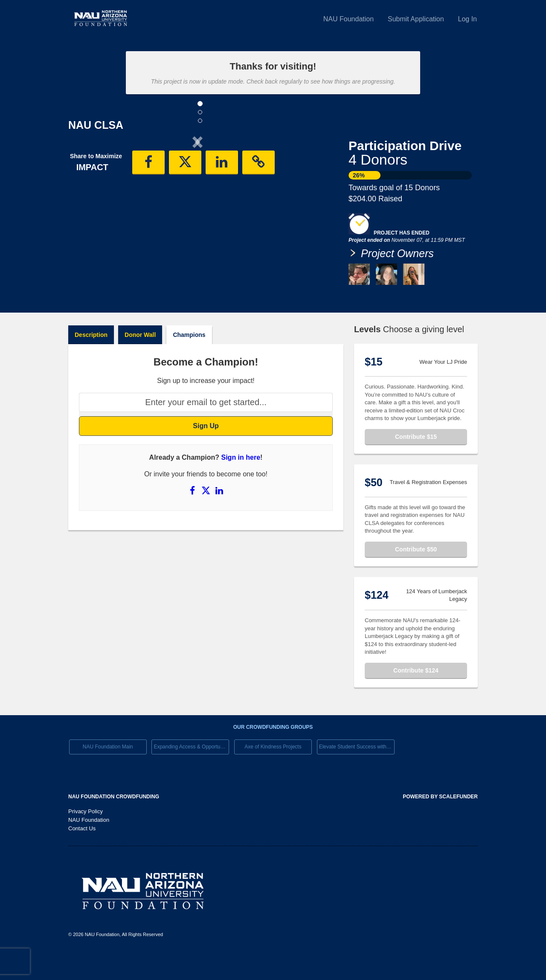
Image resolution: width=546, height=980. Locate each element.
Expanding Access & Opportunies (191, 772)
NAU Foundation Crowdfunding (114, 822)
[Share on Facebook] (193, 515)
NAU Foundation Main (108, 772)
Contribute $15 (416, 461)
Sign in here (241, 483)
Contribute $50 (416, 574)
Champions (189, 360)
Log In (468, 19)
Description (91, 360)
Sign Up (206, 451)
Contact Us (82, 854)
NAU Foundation (349, 19)
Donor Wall (140, 360)
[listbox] (197, 213)
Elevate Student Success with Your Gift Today (357, 772)
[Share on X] (207, 515)
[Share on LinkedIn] (219, 515)
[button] (88, 212)
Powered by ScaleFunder (440, 822)
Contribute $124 (416, 695)
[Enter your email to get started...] (206, 428)
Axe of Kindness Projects (273, 772)
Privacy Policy (86, 836)
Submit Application (416, 19)
